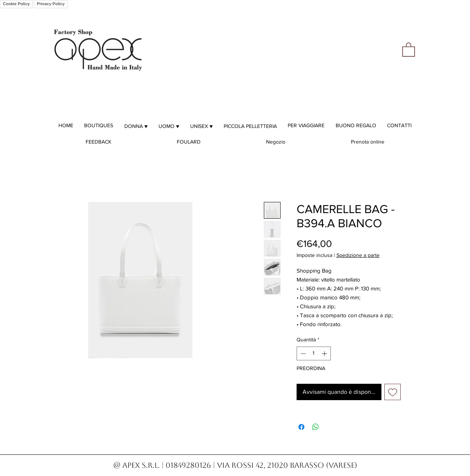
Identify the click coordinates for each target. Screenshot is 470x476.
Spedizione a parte (358, 255)
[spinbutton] (314, 353)
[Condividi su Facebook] (301, 427)
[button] (409, 49)
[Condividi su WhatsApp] (316, 427)
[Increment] (325, 353)
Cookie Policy (16, 4)
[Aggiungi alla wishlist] (393, 392)
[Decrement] (302, 353)
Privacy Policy (51, 4)
